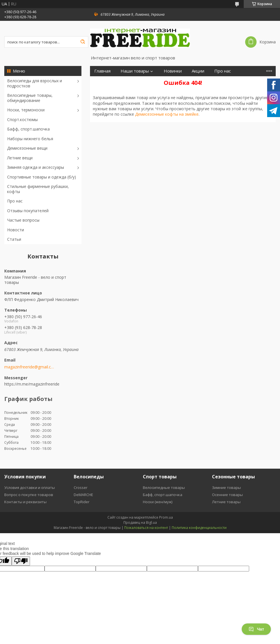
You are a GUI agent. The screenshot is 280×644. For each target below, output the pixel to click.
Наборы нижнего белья (30, 139)
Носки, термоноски (26, 110)
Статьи (14, 239)
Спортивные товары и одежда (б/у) (42, 177)
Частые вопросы (23, 220)
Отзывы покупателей (28, 211)
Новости (16, 230)
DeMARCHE (83, 495)
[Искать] (83, 42)
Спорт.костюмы (22, 120)
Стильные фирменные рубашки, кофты (38, 189)
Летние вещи (20, 158)
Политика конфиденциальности (199, 528)
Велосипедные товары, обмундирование (30, 98)
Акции (198, 71)
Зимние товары (226, 487)
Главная (102, 71)
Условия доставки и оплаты (30, 487)
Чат (256, 629)
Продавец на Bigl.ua (140, 522)
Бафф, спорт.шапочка (28, 129)
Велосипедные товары (164, 487)
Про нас (15, 201)
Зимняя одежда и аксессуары (36, 167)
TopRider (82, 502)
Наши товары (135, 71)
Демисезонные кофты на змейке (167, 114)
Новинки (173, 71)
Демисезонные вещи (27, 148)
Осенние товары (227, 495)
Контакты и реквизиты (25, 502)
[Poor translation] (21, 561)
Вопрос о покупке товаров (29, 495)
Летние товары (226, 502)
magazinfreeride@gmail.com (29, 367)
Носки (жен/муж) (158, 502)
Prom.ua (166, 517)
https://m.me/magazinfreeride (32, 384)
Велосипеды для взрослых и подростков (35, 83)
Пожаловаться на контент (146, 528)
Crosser (81, 487)
